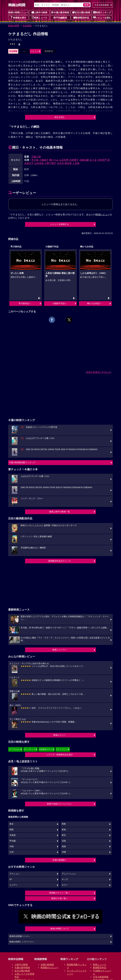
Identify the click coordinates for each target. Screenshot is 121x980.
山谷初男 (64, 160)
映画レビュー (60, 735)
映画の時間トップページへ (22, 942)
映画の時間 (14, 26)
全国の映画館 (47, 965)
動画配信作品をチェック (60, 561)
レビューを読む (102, 18)
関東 (64, 824)
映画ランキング (102, 12)
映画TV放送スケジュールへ (60, 804)
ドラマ (12, 44)
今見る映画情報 (101, 977)
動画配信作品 (81, 18)
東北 (64, 835)
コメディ (14, 885)
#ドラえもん (14, 749)
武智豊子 (74, 160)
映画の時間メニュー (18, 12)
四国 (64, 847)
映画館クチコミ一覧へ (60, 893)
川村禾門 (102, 160)
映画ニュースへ (60, 650)
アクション (15, 874)
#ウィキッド (30, 749)
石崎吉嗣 (84, 160)
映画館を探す (18, 18)
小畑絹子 (44, 160)
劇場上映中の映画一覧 (60, 512)
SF (11, 879)
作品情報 (27, 26)
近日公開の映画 (81, 12)
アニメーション (69, 874)
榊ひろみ (54, 160)
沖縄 (64, 852)
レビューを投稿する (60, 224)
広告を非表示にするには (98, 372)
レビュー (35, 51)
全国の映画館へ (60, 860)
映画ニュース (39, 18)
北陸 (64, 841)
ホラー (65, 885)
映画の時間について (60, 929)
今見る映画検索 (102, 5)
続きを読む (60, 117)
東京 (12, 824)
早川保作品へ (25, 303)
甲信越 (13, 841)
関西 (12, 830)
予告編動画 (60, 18)
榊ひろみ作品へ (94, 303)
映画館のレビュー (49, 968)
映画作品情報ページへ (20, 936)
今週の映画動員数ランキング (22, 462)
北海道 (13, 835)
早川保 (35, 160)
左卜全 (93, 160)
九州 (12, 852)
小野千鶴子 (50, 163)
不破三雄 (36, 157)
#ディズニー (62, 749)
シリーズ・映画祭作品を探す (60, 755)
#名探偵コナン (46, 749)
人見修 (76, 163)
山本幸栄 (39, 163)
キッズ (65, 879)
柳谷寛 (68, 163)
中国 (12, 847)
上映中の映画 (39, 12)
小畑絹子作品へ (59, 303)
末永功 (60, 163)
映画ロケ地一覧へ (60, 898)
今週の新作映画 (60, 12)
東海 (64, 830)
